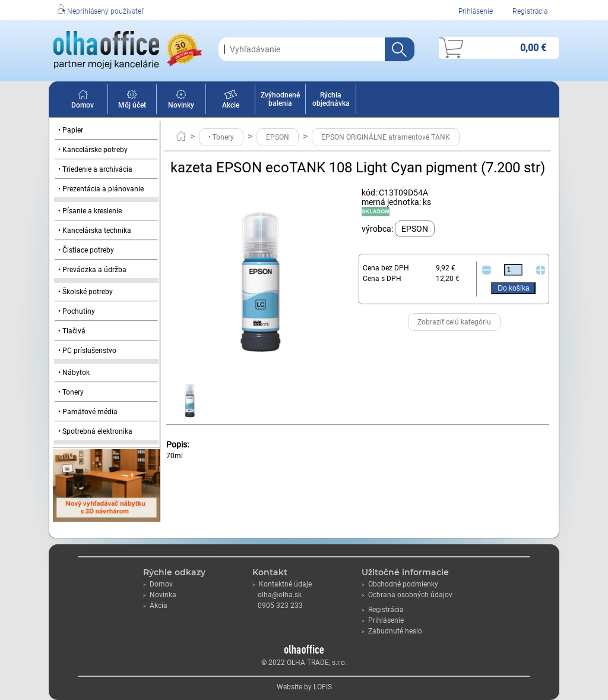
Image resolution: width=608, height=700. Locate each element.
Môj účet (132, 101)
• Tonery (71, 392)
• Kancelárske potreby (93, 150)
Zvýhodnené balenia (280, 99)
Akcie (231, 101)
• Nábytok (74, 373)
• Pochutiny (77, 311)
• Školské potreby (85, 292)
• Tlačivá (72, 331)
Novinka (160, 595)
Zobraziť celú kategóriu (454, 322)
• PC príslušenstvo (87, 351)
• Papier (71, 130)
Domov (83, 101)
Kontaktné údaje (282, 584)
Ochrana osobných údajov (407, 595)
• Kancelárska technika (95, 231)
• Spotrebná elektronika (95, 431)
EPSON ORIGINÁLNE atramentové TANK (386, 137)
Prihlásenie (476, 11)
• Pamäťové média (88, 412)
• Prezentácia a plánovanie (101, 189)
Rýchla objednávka (331, 99)
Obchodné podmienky (400, 584)
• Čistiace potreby (86, 250)
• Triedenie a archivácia (95, 169)
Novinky (181, 101)
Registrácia (530, 11)
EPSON (278, 137)
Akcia (155, 606)
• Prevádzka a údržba (92, 270)
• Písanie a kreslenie (90, 211)
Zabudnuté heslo (392, 631)
